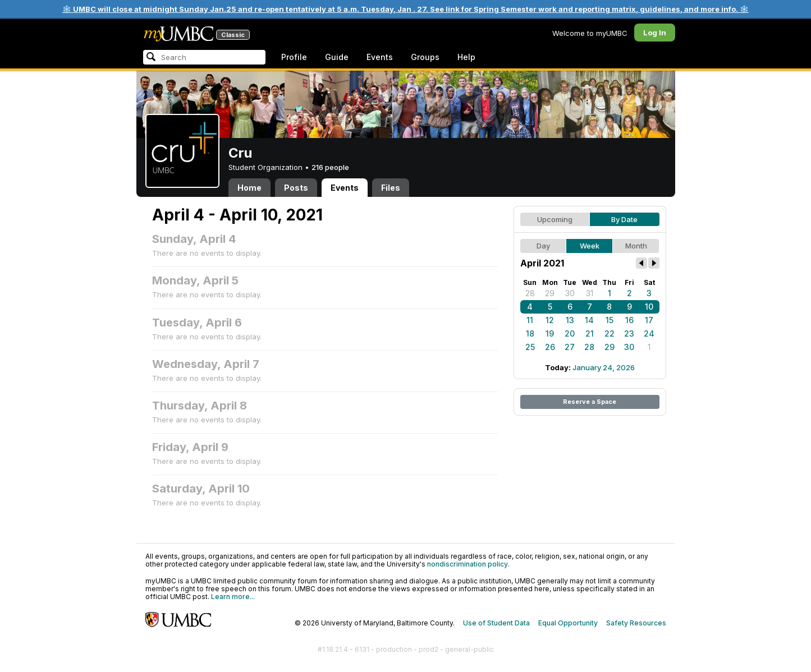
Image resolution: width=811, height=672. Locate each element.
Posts (296, 188)
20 (570, 333)
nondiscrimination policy (468, 564)
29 (550, 293)
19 (550, 333)
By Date (624, 219)
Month (636, 246)
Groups (425, 57)
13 (570, 320)
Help (466, 57)
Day (543, 246)
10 (649, 307)
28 (530, 293)
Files (391, 188)
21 (590, 333)
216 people (330, 167)
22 (610, 333)
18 (530, 333)
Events (380, 57)
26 (550, 347)
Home (249, 188)
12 (550, 320)
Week (590, 246)
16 (629, 320)
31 (590, 293)
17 (649, 320)
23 (629, 333)
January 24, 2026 (604, 367)
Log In (655, 33)
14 (589, 320)
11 (530, 320)
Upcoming (555, 219)
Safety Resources (636, 623)
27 (570, 347)
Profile (294, 57)
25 (530, 347)
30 (570, 293)
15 (610, 320)
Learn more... (233, 597)
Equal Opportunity (568, 623)
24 (649, 333)
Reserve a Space (590, 402)
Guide (337, 57)
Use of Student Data (496, 623)
